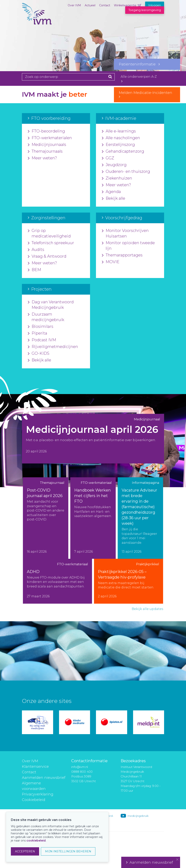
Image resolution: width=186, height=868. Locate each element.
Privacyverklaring (38, 794)
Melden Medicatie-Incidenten (147, 95)
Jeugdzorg (114, 165)
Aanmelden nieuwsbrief (44, 778)
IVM (37, 23)
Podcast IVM (42, 340)
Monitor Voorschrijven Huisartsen (125, 234)
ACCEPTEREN (25, 851)
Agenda (111, 192)
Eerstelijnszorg (118, 145)
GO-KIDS (39, 354)
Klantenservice (35, 767)
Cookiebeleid (34, 800)
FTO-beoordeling (46, 131)
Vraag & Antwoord (47, 256)
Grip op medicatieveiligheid (49, 234)
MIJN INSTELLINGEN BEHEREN (68, 851)
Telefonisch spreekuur (51, 243)
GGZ (108, 158)
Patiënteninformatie (139, 64)
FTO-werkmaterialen (50, 138)
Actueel (90, 5)
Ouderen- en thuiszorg (126, 172)
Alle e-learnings (119, 131)
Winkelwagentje (125, 5)
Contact (105, 5)
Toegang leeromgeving (145, 10)
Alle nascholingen (121, 138)
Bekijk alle (114, 199)
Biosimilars (41, 327)
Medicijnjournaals (47, 145)
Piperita (38, 333)
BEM (34, 270)
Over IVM (74, 5)
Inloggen (155, 5)
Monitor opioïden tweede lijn (128, 246)
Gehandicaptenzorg (123, 151)
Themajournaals (45, 151)
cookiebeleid (36, 841)
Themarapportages (122, 255)
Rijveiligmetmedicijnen (53, 347)
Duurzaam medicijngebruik (46, 317)
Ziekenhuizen (117, 178)
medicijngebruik (138, 816)
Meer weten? (42, 158)
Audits (36, 250)
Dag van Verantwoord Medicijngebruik (51, 305)
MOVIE (111, 262)
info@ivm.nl (80, 767)
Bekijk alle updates (147, 609)
